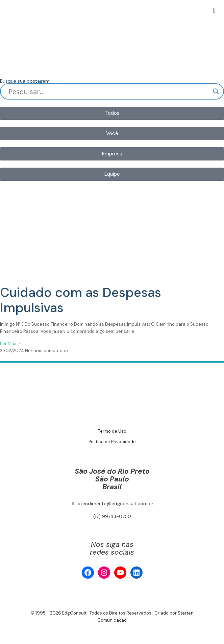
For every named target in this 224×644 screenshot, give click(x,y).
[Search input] (109, 91)
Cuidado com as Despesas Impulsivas (81, 300)
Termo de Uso (112, 431)
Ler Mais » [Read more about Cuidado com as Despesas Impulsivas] (10, 344)
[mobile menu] (215, 10)
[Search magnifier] (216, 91)
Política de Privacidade (112, 442)
